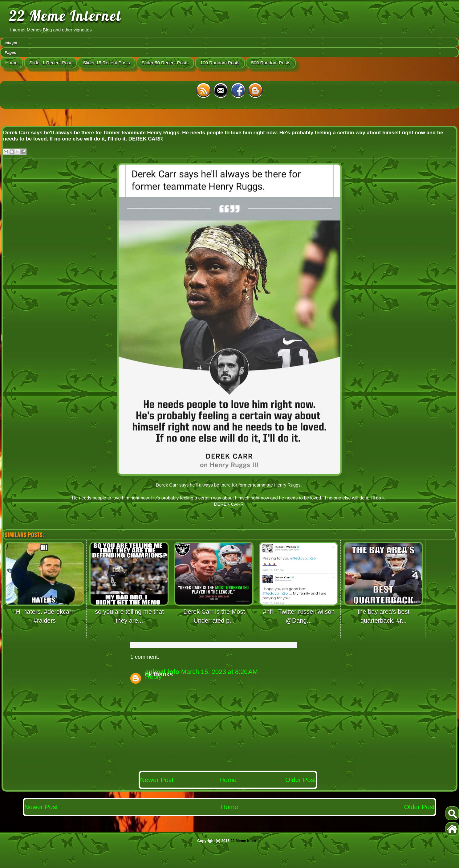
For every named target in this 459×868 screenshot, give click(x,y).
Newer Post (157, 780)
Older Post (301, 780)
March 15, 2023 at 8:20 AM (219, 672)
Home (11, 63)
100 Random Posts (220, 63)
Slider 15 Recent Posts (106, 63)
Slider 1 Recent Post (50, 63)
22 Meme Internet (65, 16)
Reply (153, 676)
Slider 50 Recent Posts (165, 63)
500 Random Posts (271, 63)
